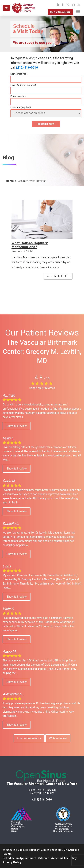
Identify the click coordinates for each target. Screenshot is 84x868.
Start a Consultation (60, 12)
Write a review (58, 738)
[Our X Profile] (68, 5)
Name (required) (19, 74)
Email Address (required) (23, 85)
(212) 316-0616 (27, 68)
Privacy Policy (12, 862)
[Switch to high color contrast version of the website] (6, 8)
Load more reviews (29, 738)
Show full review (17, 426)
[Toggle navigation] (78, 11)
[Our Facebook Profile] (62, 5)
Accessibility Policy (64, 858)
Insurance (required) (21, 107)
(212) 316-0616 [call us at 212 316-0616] (42, 800)
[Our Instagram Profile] (74, 5)
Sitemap (44, 858)
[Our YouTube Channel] (79, 5)
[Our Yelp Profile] (58, 5)
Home (10, 181)
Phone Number (18, 96)
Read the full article (58, 276)
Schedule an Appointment (19, 858)
